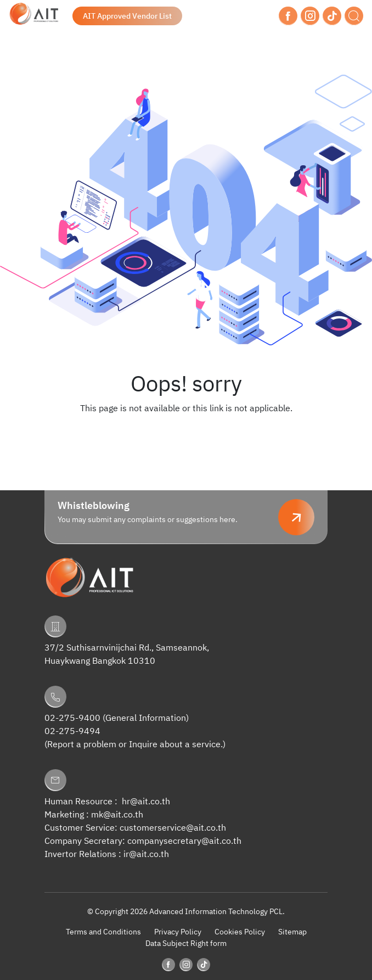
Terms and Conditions (103, 932)
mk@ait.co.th (117, 815)
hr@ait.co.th (146, 802)
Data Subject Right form (186, 943)
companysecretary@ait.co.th (184, 841)
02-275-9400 (72, 718)
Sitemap (292, 932)
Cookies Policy (240, 932)
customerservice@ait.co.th (173, 828)
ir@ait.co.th (146, 855)
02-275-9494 (72, 732)
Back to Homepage (186, 431)
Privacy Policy (178, 932)
